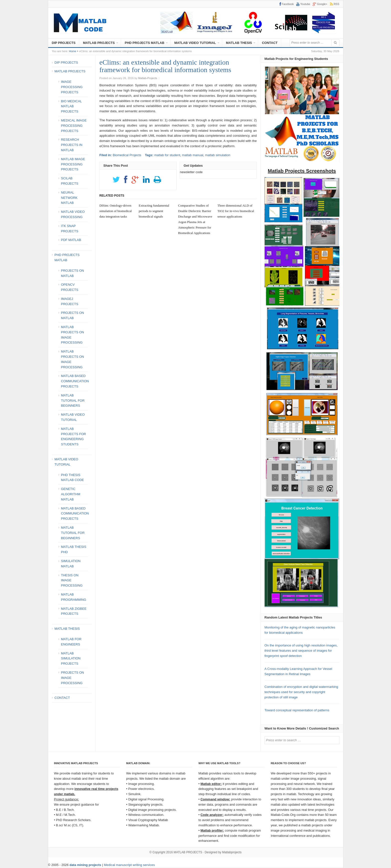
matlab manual (193, 155)
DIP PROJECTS (64, 43)
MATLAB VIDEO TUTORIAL (195, 43)
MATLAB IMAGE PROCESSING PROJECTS (73, 164)
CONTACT (270, 43)
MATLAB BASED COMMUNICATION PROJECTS (75, 381)
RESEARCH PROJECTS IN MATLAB (72, 145)
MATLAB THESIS (239, 43)
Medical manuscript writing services (129, 865)
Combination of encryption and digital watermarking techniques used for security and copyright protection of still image (301, 692)
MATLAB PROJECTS (99, 43)
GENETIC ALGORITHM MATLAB (71, 494)
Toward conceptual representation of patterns (297, 710)
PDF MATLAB (71, 240)
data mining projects (86, 865)
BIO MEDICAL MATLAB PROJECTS (71, 106)
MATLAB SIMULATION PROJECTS (71, 659)
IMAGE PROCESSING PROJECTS (72, 87)
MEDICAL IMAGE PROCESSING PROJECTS (74, 126)
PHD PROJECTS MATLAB (145, 43)
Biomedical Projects (127, 155)
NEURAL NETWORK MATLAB (69, 198)
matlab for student (167, 155)
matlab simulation (218, 155)
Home (72, 51)
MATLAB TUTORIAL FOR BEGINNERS (73, 401)
